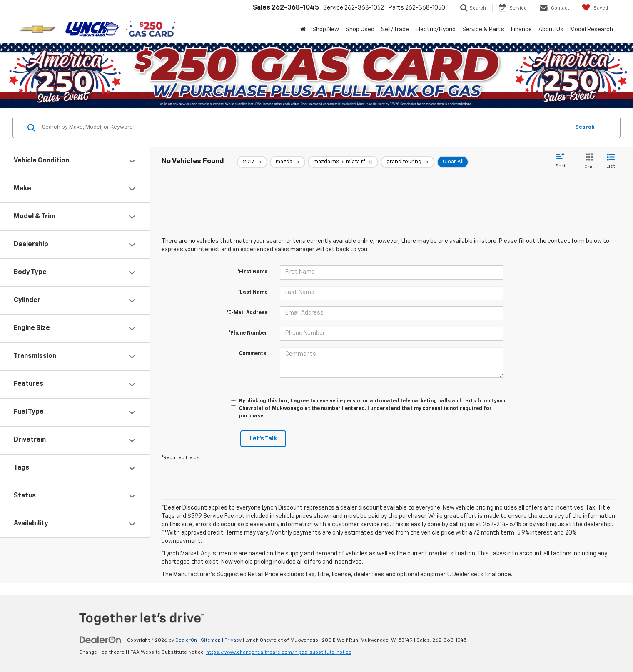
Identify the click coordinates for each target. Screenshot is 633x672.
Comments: (253, 354)
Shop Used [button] (360, 30)
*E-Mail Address (247, 313)
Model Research (592, 30)
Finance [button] (521, 30)
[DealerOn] (100, 640)
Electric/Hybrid (436, 30)
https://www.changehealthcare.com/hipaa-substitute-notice (279, 652)
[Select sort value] (563, 161)
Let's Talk (263, 439)
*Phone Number (248, 333)
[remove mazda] (288, 162)
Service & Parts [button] (483, 30)
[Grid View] (587, 162)
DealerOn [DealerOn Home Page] (186, 640)
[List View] (611, 162)
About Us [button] (551, 30)
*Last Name (253, 292)
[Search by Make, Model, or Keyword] (305, 127)
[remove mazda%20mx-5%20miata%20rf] (343, 162)
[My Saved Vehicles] (595, 8)
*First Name (252, 272)
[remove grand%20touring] (407, 162)
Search (585, 127)
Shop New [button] (326, 30)
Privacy (233, 640)
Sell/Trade (395, 30)
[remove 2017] (252, 162)
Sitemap (211, 640)
